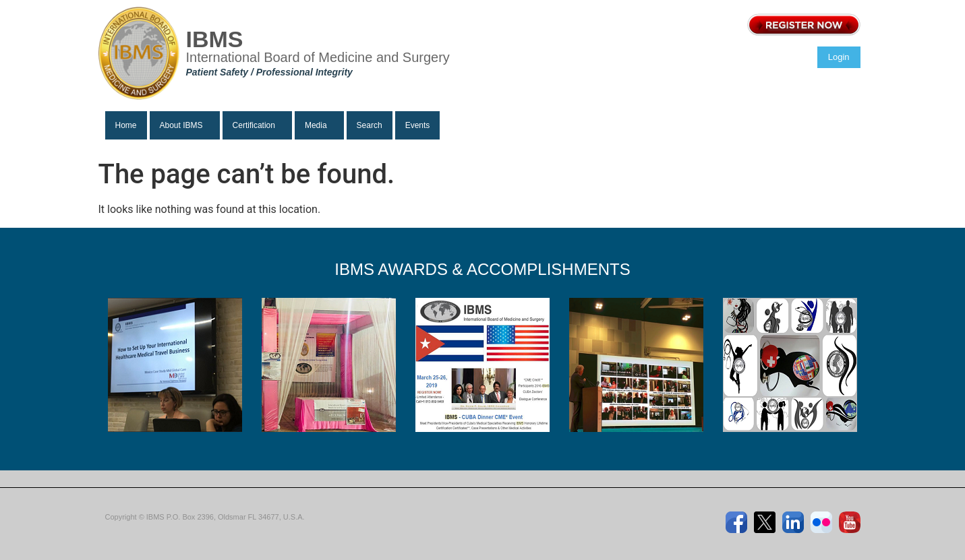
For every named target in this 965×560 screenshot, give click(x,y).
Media (316, 125)
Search (370, 125)
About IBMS (181, 125)
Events (418, 125)
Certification (254, 125)
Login (839, 57)
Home (126, 125)
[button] (185, 125)
